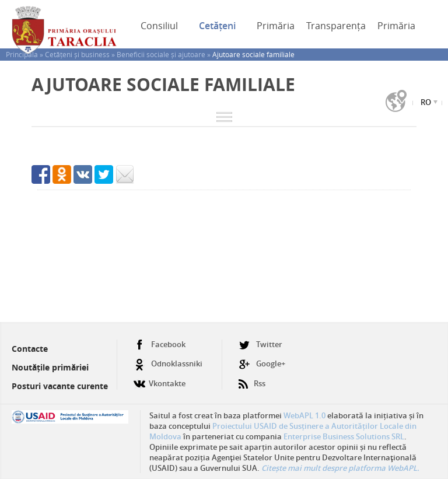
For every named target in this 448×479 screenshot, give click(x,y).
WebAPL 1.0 (304, 415)
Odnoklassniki (168, 364)
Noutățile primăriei (50, 367)
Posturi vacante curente (60, 386)
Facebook (160, 345)
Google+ (262, 364)
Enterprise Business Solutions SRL (344, 436)
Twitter (260, 345)
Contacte (30, 349)
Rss (252, 379)
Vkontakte (160, 379)
